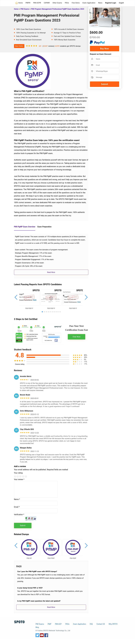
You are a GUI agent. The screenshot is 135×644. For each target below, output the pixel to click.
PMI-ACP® (37, 3)
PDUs (67, 3)
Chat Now (77, 339)
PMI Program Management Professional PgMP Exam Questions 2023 (58, 9)
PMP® (28, 3)
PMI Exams (25, 9)
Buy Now (105, 49)
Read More (51, 272)
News (100, 3)
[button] (16, 298)
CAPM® (47, 3)
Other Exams (57, 3)
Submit (105, 84)
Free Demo (76, 3)
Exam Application (89, 3)
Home (16, 9)
